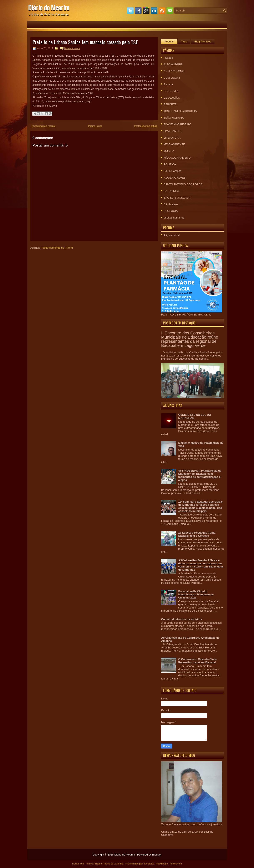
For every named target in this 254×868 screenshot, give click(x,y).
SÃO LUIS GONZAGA (177, 198)
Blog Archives (203, 42)
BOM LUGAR (172, 78)
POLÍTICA (170, 164)
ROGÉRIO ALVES (175, 178)
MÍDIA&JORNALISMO (177, 158)
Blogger (157, 855)
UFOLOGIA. (171, 211)
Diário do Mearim (49, 7)
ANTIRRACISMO (174, 71)
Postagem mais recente (44, 126)
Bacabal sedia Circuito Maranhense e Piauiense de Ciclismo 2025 (196, 594)
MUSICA (169, 151)
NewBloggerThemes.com (169, 864)
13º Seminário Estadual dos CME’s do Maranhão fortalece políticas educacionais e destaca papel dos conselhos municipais (200, 506)
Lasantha (119, 864)
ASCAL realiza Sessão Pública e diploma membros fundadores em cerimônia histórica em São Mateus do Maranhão (201, 565)
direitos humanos (174, 218)
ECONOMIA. (171, 91)
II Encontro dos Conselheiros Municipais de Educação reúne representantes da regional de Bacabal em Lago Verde (190, 339)
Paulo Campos (172, 171)
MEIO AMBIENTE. (175, 144)
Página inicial (95, 126)
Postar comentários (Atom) (57, 248)
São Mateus (171, 204)
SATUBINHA (171, 191)
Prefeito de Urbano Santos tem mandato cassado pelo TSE (85, 42)
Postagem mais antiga (146, 126)
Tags (184, 42)
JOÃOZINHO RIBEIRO (177, 124)
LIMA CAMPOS (173, 131)
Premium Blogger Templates (140, 864)
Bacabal (169, 84)
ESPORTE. (171, 104)
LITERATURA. (172, 138)
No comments (72, 48)
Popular (169, 42)
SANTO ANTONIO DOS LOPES (183, 184)
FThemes (88, 864)
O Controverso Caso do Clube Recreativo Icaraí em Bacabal (198, 661)
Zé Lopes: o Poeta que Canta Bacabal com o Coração (197, 534)
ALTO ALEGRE (173, 64)
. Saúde (168, 58)
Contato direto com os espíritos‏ (182, 619)
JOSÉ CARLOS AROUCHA (180, 111)
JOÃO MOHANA (174, 118)
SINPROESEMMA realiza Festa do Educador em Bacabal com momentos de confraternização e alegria (200, 475)
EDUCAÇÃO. (172, 98)
